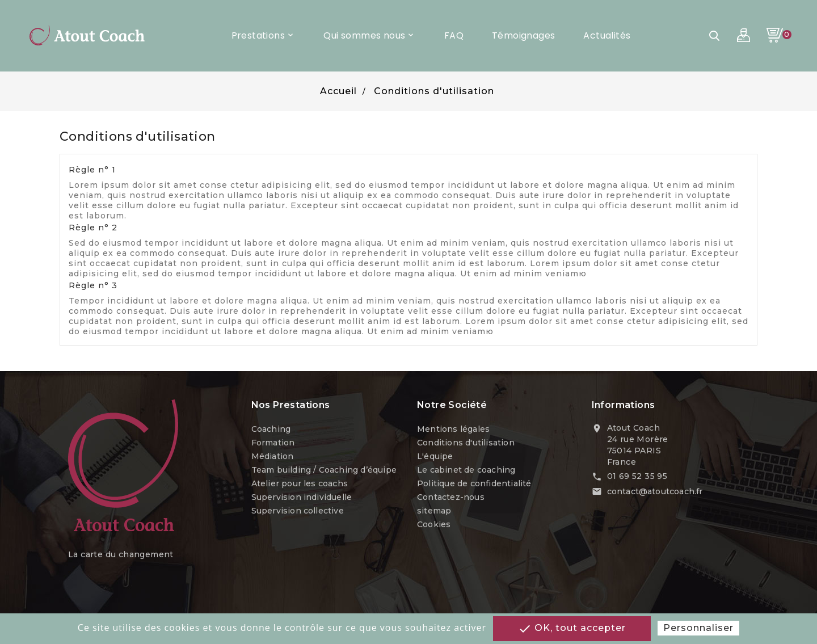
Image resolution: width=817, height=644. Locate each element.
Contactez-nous (451, 498)
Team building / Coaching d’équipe (324, 471)
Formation (273, 444)
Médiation (273, 457)
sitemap (434, 512)
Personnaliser (698, 628)
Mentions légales (453, 430)
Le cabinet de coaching (466, 471)
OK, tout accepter (572, 629)
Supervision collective (298, 512)
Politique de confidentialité (474, 485)
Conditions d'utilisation (466, 444)
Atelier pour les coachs (300, 485)
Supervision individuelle (302, 498)
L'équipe (435, 457)
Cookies (434, 525)
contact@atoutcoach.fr (655, 493)
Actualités (607, 35)
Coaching (271, 430)
